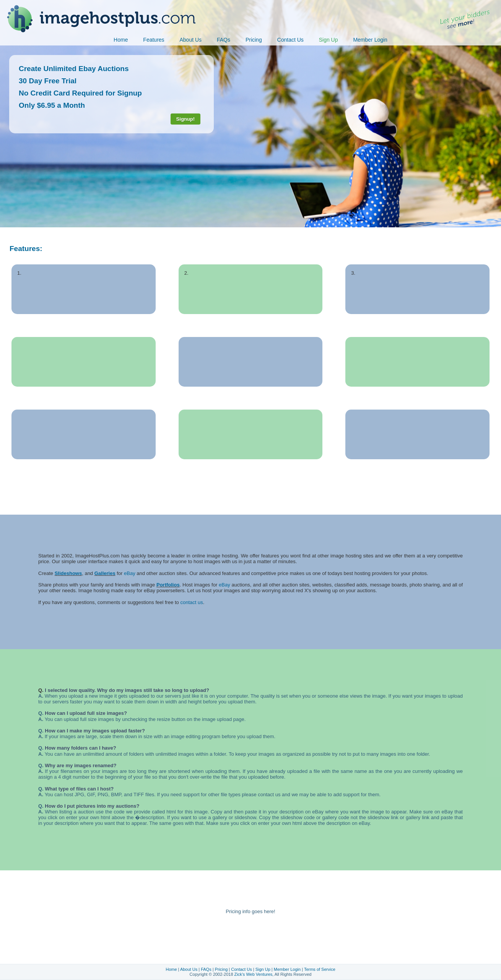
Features (154, 40)
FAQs (224, 40)
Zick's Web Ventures (254, 974)
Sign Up (329, 40)
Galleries (105, 573)
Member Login (370, 40)
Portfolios (168, 585)
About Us (190, 40)
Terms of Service (320, 969)
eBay (130, 573)
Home (121, 40)
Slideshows (68, 573)
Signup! (185, 119)
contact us (191, 602)
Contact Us (290, 40)
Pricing (254, 40)
